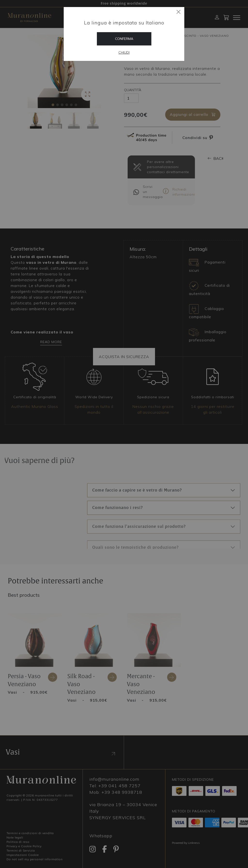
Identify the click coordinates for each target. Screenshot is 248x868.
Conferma (124, 39)
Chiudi (124, 52)
